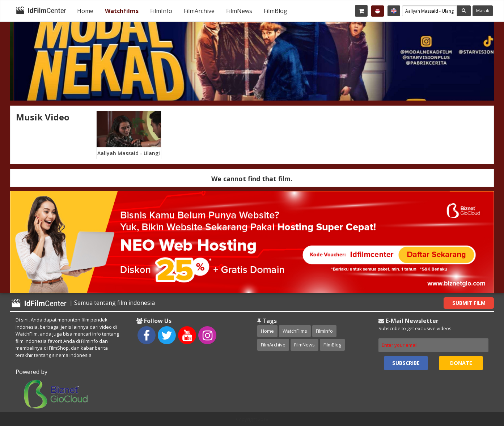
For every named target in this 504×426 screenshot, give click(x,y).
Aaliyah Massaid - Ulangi (129, 153)
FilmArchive (199, 11)
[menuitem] (85, 11)
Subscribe (406, 363)
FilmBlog (276, 11)
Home (85, 11)
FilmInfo (161, 11)
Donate (461, 363)
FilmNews (239, 11)
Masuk (483, 11)
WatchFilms (122, 11)
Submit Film (469, 303)
